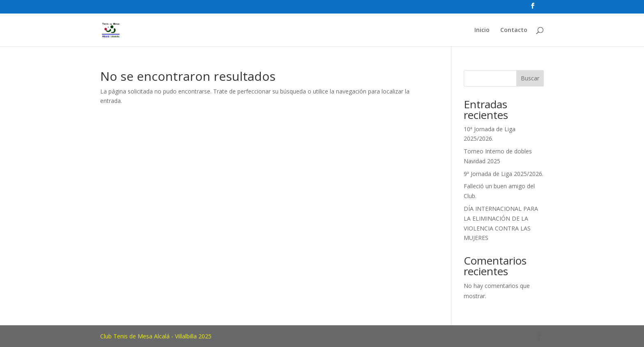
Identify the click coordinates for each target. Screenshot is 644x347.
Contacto (514, 30)
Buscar (530, 78)
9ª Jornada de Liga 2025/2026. (504, 174)
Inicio (482, 30)
